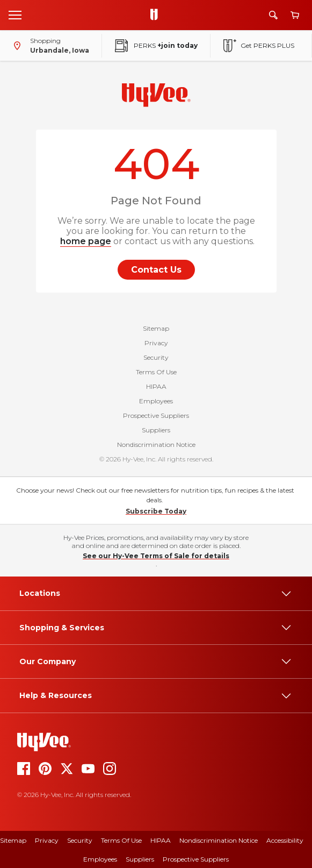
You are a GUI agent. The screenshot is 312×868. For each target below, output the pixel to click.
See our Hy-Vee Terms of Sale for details (156, 556)
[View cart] (295, 15)
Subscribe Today (156, 511)
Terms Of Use (156, 372)
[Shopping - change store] (49, 46)
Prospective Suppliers (156, 415)
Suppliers (156, 430)
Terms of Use (121, 840)
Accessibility (285, 840)
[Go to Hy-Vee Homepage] (157, 15)
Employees (156, 401)
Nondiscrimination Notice (156, 444)
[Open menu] (15, 15)
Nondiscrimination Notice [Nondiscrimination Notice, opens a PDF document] (219, 840)
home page (86, 241)
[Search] (273, 15)
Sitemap (156, 328)
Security (156, 357)
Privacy (156, 343)
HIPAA (156, 386)
